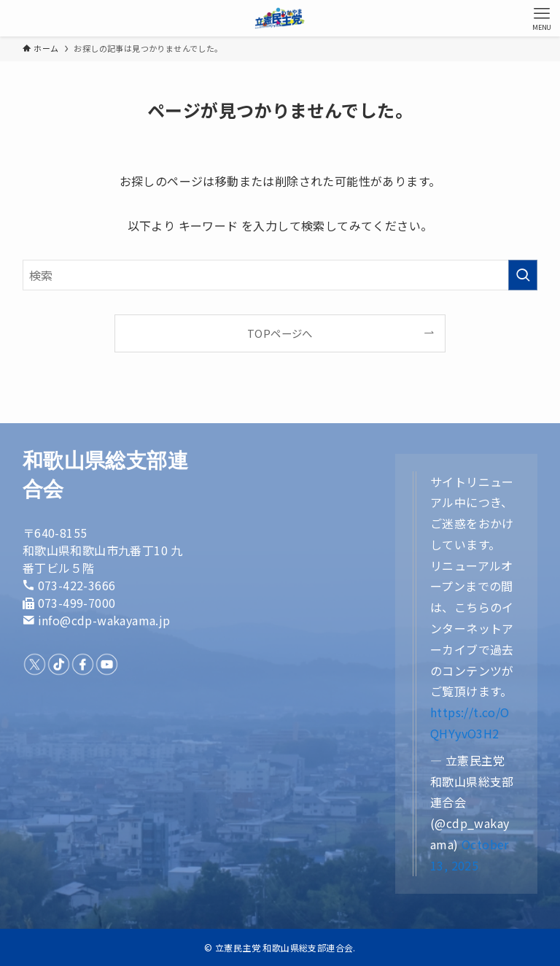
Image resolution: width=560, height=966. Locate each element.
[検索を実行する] (523, 275)
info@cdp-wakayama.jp (104, 620)
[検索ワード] (280, 275)
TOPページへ (280, 333)
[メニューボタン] (542, 18)
